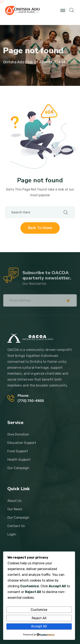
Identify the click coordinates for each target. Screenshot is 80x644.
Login (12, 534)
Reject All (39, 618)
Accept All (39, 626)
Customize (39, 610)
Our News (15, 509)
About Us (14, 501)
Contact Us (16, 526)
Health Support (19, 460)
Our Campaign (18, 468)
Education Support (22, 443)
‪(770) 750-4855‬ (31, 401)
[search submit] (66, 212)
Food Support (18, 451)
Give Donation (18, 434)
